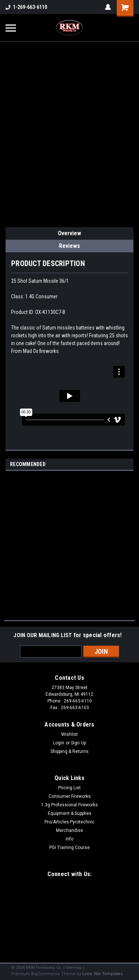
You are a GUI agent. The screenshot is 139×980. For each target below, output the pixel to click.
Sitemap (74, 968)
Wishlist (69, 734)
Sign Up (78, 743)
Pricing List (69, 788)
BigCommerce (46, 974)
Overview (69, 233)
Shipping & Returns (69, 751)
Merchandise (69, 830)
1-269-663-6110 (26, 7)
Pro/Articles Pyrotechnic (69, 822)
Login (59, 743)
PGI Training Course (69, 848)
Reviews (69, 246)
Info (69, 839)
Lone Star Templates (102, 974)
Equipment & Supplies (70, 813)
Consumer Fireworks (70, 796)
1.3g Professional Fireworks (69, 805)
